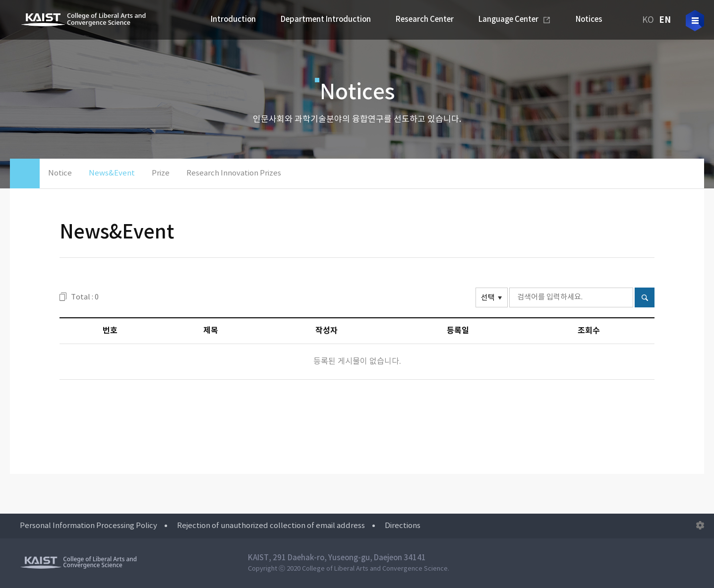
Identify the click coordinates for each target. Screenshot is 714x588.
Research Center (425, 20)
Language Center (508, 20)
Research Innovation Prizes (234, 173)
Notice (60, 173)
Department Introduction (326, 20)
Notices (589, 20)
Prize (161, 173)
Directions (403, 526)
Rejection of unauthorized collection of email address (271, 526)
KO (648, 20)
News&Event (112, 173)
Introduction (233, 20)
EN (665, 20)
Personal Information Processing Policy (89, 526)
